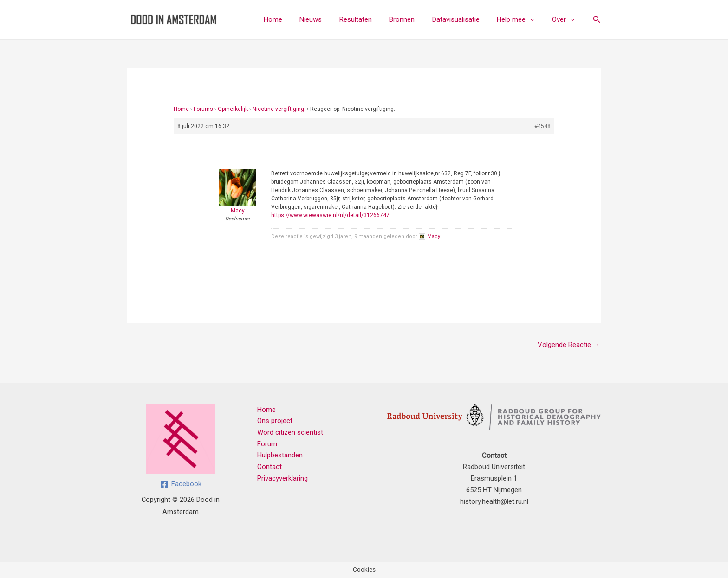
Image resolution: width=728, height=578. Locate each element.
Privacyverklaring (283, 478)
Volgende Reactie (569, 345)
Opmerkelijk (233, 109)
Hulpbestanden (280, 456)
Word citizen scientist (290, 432)
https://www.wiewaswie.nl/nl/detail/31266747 (330, 215)
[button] (536, 19)
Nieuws (330, 19)
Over (565, 19)
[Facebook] (181, 484)
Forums (203, 109)
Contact (270, 467)
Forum (267, 444)
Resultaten (371, 19)
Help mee (521, 19)
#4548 (543, 126)
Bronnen (414, 19)
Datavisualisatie (465, 19)
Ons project (275, 421)
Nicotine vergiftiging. (279, 109)
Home (296, 19)
